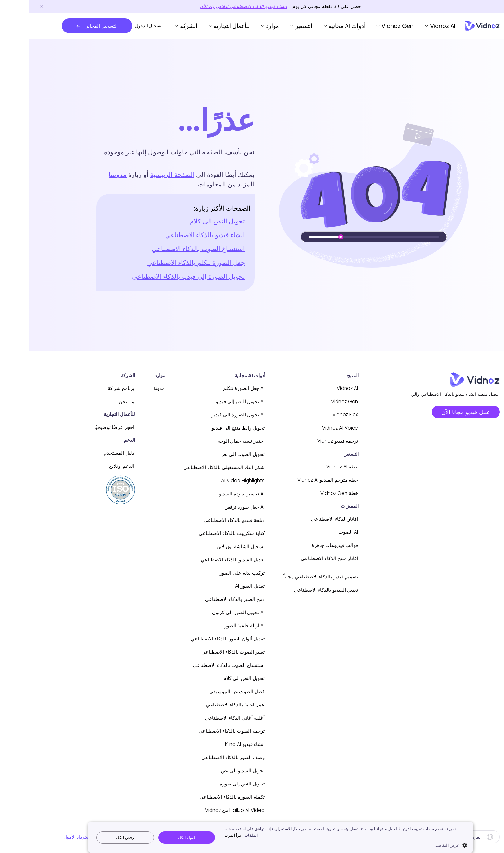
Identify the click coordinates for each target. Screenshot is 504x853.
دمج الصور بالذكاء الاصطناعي (202, 599)
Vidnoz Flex (316, 415)
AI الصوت (319, 532)
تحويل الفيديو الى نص (211, 771)
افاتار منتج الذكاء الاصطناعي (300, 558)
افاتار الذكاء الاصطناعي (305, 519)
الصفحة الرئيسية (144, 175)
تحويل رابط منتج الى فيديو (206, 428)
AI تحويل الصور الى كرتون (206, 612)
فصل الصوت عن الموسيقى (204, 691)
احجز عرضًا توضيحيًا (78, 427)
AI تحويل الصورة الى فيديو (206, 415)
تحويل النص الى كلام (189, 221)
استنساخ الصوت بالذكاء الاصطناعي (170, 249)
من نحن (91, 401)
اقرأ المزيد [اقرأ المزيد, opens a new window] (205, 835)
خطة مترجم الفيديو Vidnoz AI (297, 480)
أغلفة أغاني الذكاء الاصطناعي (202, 718)
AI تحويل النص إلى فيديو (208, 401)
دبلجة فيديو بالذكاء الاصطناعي (202, 520)
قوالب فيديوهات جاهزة (305, 545)
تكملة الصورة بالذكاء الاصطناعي (199, 797)
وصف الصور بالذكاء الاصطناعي (200, 757)
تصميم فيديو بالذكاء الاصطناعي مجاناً (291, 577)
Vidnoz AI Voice (310, 428)
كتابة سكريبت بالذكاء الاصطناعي (198, 533)
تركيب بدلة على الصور (209, 573)
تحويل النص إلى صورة (210, 784)
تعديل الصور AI (218, 586)
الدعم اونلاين (86, 466)
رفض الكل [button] (96, 837)
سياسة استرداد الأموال (55, 837)
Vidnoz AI (414, 26)
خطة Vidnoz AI (312, 467)
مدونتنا (89, 175)
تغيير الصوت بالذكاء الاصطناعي (200, 652)
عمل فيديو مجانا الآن (437, 412)
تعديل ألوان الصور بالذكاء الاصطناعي (194, 639)
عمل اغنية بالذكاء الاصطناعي (203, 705)
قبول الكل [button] (158, 837)
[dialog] (252, 837)
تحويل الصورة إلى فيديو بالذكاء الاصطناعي (160, 277)
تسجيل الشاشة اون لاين (208, 546)
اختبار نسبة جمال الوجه (208, 441)
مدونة (124, 388)
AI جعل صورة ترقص (212, 507)
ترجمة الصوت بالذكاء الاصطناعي (198, 731)
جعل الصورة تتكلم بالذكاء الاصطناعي (167, 263)
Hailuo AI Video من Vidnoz (201, 810)
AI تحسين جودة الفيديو (210, 494)
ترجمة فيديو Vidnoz (308, 441)
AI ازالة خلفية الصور (212, 626)
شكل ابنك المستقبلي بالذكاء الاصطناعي (191, 467)
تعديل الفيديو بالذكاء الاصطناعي (296, 590)
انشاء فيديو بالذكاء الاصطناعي (176, 235)
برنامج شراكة (85, 388)
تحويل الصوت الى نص (210, 454)
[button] (317, 845)
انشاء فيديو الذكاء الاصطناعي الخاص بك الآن (215, 6)
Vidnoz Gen (369, 26)
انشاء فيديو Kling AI (212, 744)
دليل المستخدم (84, 453)
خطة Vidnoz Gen (309, 493)
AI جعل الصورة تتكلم (211, 388)
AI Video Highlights (210, 481)
